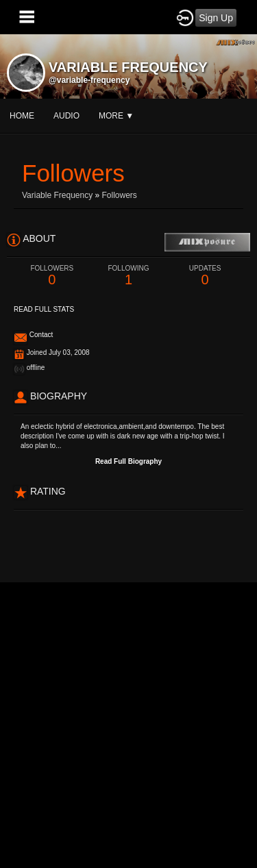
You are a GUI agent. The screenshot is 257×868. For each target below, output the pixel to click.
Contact (41, 335)
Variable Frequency (57, 195)
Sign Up (216, 18)
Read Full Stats (44, 309)
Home (22, 116)
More (116, 116)
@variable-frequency (89, 80)
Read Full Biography (128, 461)
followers (120, 195)
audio (66, 116)
